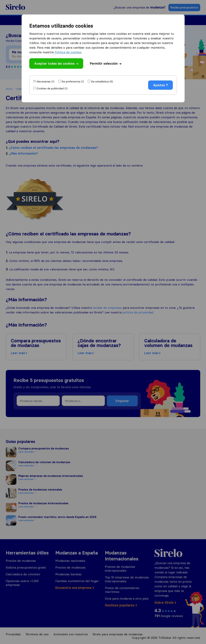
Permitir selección (106, 63)
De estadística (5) (102, 81)
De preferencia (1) (73, 81)
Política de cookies (68, 52)
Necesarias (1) (46, 81)
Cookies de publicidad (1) (52, 88)
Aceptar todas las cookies (56, 63)
